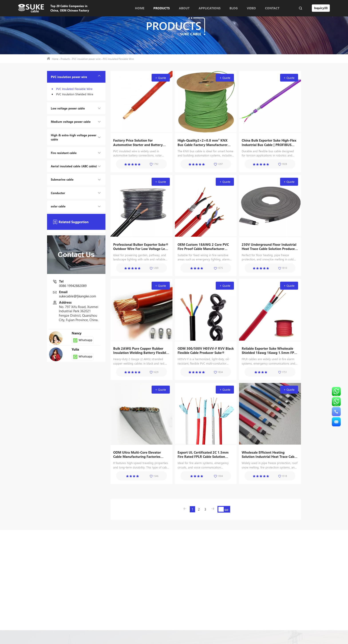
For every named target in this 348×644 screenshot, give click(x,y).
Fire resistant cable (64, 153)
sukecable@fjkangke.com (78, 296)
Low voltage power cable (68, 108)
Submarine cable (62, 179)
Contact (272, 8)
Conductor (58, 193)
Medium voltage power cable (71, 122)
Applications (210, 8)
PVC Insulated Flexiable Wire (118, 59)
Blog (234, 8)
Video (251, 8)
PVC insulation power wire (86, 59)
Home (140, 8)
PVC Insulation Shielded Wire (75, 94)
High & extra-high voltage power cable (74, 137)
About (184, 8)
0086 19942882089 (73, 286)
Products (162, 8)
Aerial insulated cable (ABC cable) (74, 166)
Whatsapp (83, 340)
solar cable (58, 206)
